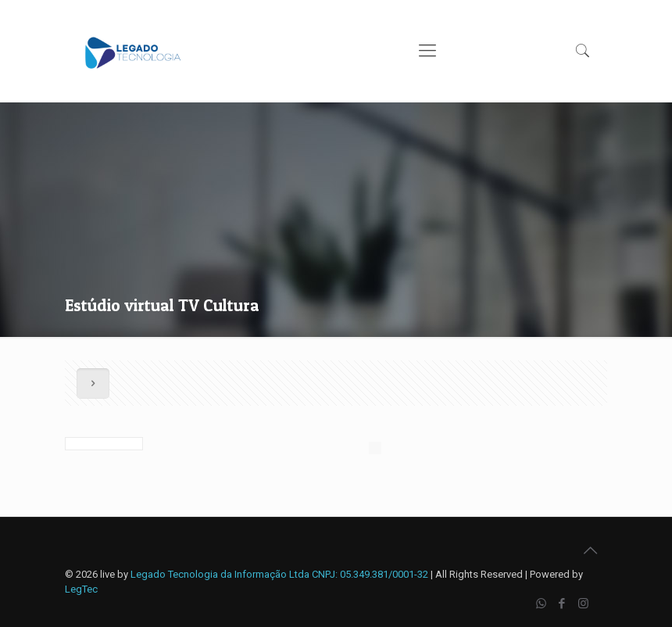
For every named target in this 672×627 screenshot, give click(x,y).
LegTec (81, 589)
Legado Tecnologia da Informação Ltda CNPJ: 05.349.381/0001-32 (279, 574)
